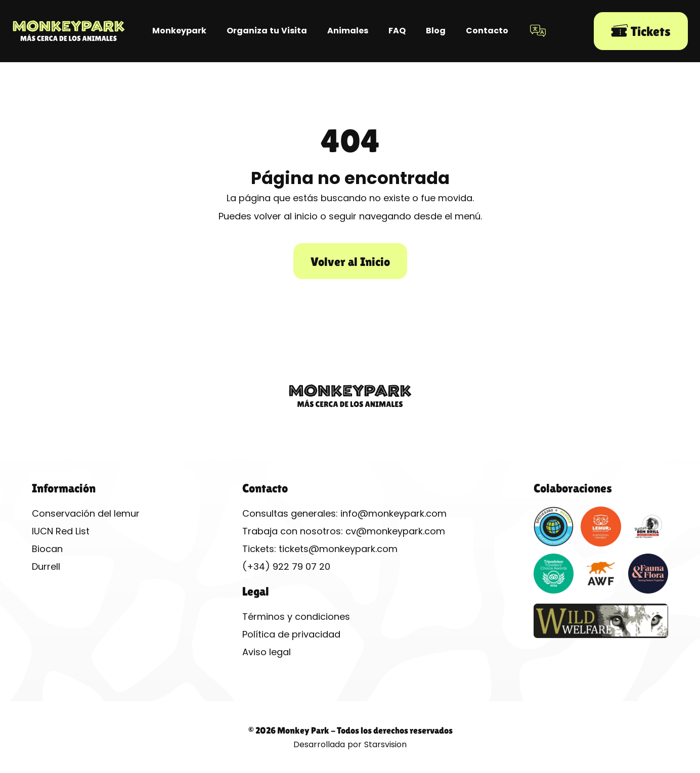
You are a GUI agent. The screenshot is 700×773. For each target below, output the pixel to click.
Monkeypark (179, 31)
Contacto (487, 31)
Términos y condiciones (296, 617)
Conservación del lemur (86, 513)
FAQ (397, 31)
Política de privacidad (291, 634)
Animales (348, 31)
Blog (436, 31)
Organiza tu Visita (267, 31)
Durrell (46, 566)
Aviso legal (267, 652)
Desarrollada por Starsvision (350, 744)
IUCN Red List (61, 531)
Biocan (47, 549)
